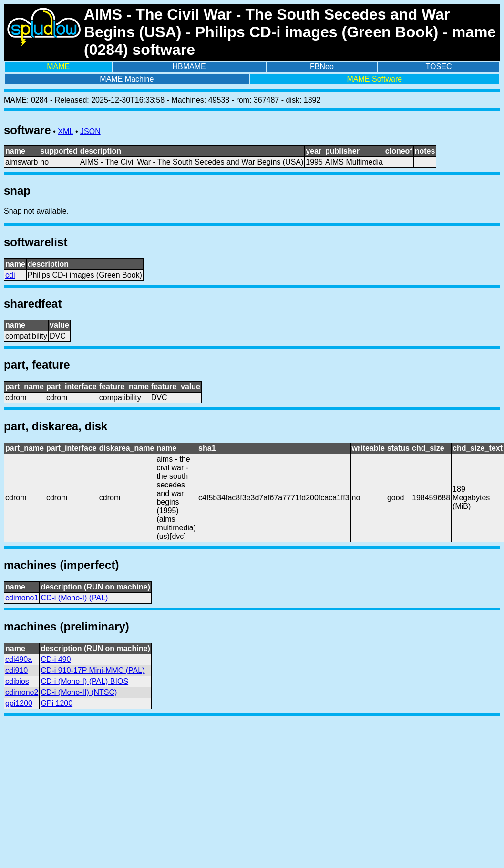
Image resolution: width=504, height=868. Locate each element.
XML (65, 131)
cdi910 (16, 670)
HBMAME (189, 67)
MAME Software (375, 79)
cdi (10, 275)
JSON (90, 131)
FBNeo (322, 67)
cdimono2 (22, 692)
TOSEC (439, 67)
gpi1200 (19, 703)
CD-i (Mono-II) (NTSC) (79, 692)
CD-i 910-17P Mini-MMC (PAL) (93, 670)
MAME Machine (127, 79)
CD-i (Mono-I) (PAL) (74, 598)
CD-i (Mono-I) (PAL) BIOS (84, 681)
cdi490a (19, 659)
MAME (58, 67)
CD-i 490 (56, 659)
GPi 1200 (57, 703)
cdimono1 (22, 598)
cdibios (17, 681)
